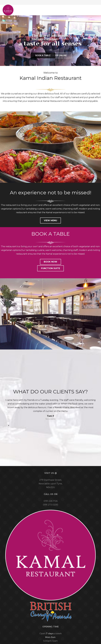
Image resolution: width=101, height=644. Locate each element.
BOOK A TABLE (43, 55)
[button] (94, 10)
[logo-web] (8, 10)
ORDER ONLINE (59, 55)
